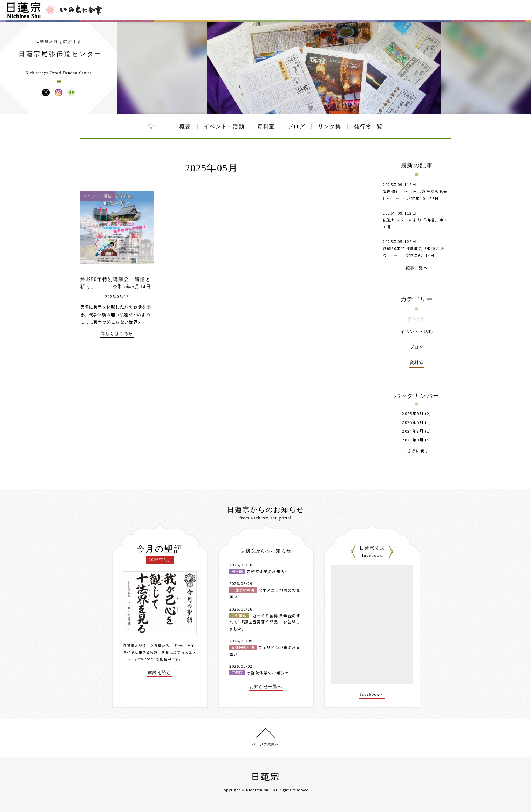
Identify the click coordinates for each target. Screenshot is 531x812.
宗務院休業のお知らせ (268, 571)
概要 (185, 126)
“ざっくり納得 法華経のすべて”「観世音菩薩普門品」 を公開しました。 (265, 622)
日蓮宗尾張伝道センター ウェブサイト (71, 92)
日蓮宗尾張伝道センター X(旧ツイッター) (46, 92)
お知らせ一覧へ (266, 687)
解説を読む (160, 673)
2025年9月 (413, 414)
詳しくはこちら (117, 334)
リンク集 (329, 126)
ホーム (151, 126)
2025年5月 (413, 422)
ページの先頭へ (265, 744)
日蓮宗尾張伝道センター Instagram (59, 92)
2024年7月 (413, 431)
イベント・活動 (224, 126)
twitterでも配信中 (155, 659)
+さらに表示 (417, 451)
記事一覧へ (417, 268)
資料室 (266, 126)
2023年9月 (413, 440)
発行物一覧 (369, 126)
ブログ (297, 126)
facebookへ (372, 694)
